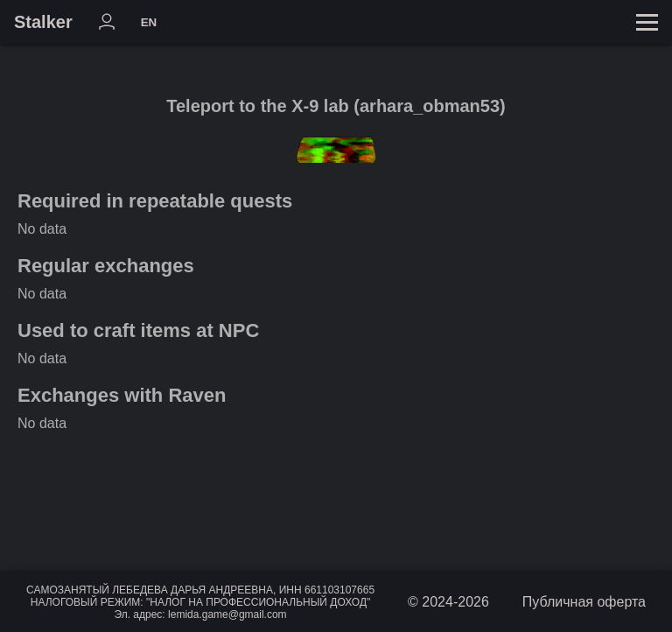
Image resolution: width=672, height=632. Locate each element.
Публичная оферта (584, 602)
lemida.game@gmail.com (227, 614)
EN (149, 22)
